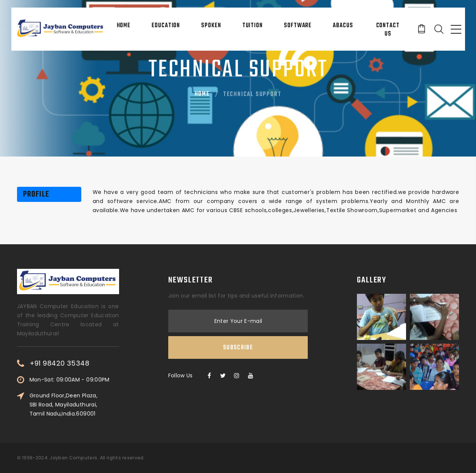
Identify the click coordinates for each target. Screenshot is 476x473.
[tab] (48, 194)
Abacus (343, 26)
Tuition (253, 26)
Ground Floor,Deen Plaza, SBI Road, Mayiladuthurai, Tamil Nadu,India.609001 (64, 405)
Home (124, 26)
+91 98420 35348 (60, 363)
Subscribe (238, 348)
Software (298, 26)
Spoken (211, 26)
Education (166, 26)
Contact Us (388, 30)
